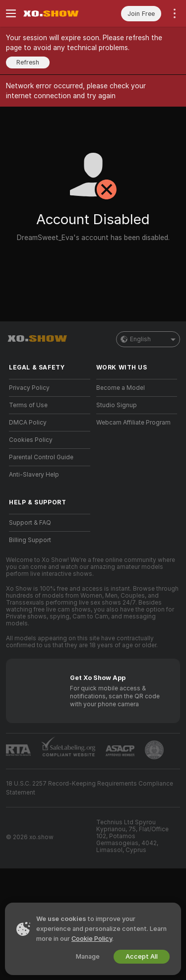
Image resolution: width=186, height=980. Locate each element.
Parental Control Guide (41, 457)
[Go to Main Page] (58, 13)
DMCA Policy (28, 423)
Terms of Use (28, 405)
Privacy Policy (29, 388)
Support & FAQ (30, 523)
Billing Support (30, 540)
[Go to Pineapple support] (154, 750)
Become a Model (121, 388)
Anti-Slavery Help (34, 475)
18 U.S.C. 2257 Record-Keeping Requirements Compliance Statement (90, 788)
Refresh (28, 62)
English (148, 339)
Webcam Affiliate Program (133, 423)
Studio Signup (117, 405)
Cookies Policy (31, 440)
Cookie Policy (92, 939)
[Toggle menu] (11, 13)
